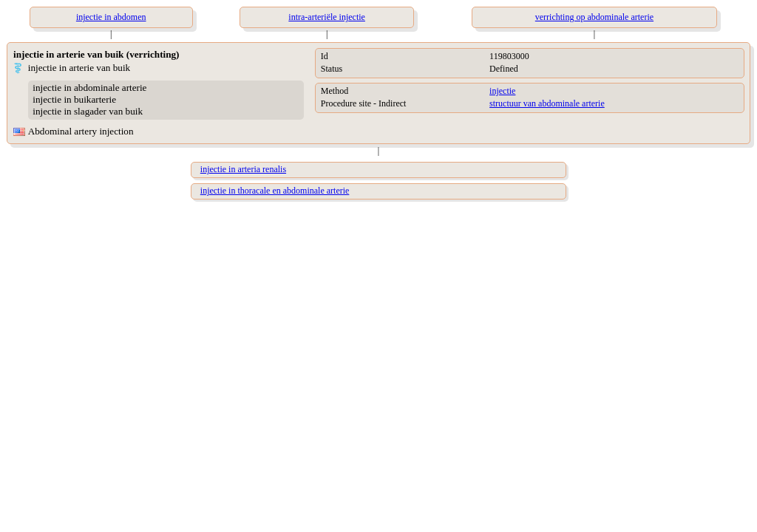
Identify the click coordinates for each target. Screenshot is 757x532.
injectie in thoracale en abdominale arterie (275, 191)
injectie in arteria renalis (243, 169)
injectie (502, 91)
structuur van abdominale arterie (547, 103)
